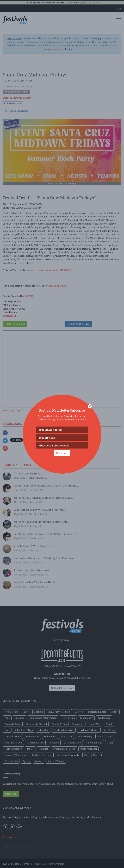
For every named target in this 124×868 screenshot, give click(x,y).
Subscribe (62, 453)
